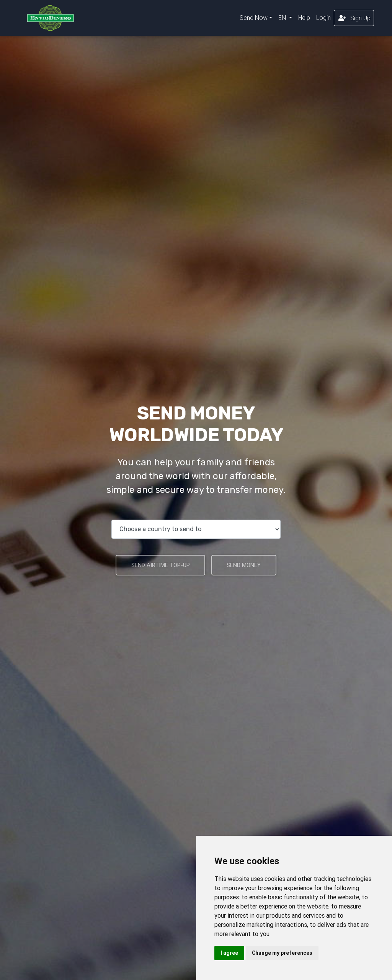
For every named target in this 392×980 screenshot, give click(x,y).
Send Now (254, 19)
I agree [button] (229, 953)
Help (304, 19)
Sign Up (354, 20)
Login (323, 19)
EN (283, 19)
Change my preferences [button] (282, 953)
